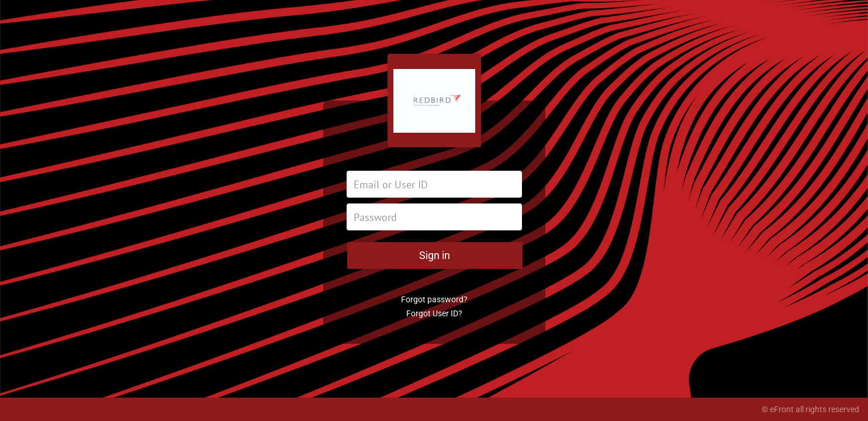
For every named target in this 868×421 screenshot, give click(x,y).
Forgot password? (434, 299)
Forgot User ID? (434, 313)
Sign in (435, 255)
